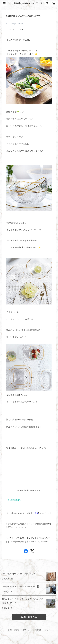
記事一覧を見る (29, 617)
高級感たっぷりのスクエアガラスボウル (23, 16)
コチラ (35, 513)
